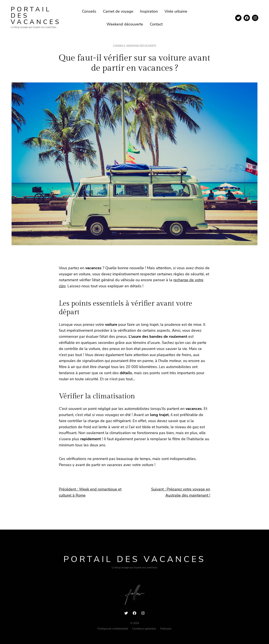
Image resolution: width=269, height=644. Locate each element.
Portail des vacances (135, 559)
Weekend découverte (141, 46)
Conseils (119, 46)
